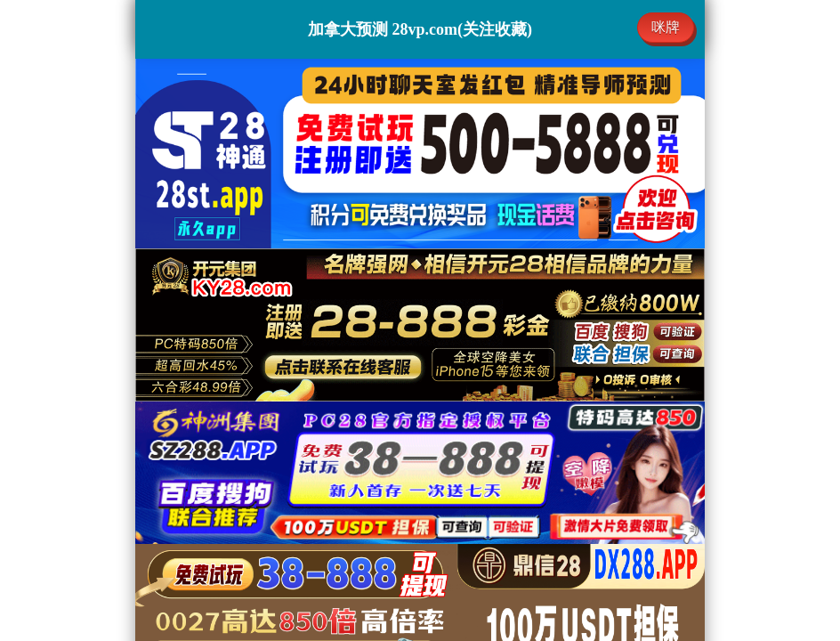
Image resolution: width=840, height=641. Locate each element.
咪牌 (666, 27)
